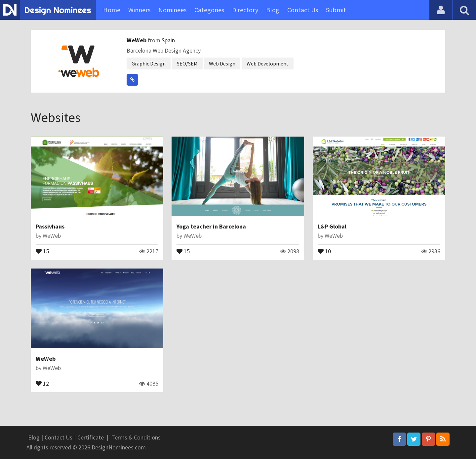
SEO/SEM (187, 63)
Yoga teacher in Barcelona (211, 226)
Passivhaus (50, 226)
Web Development (268, 63)
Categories (209, 10)
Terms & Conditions (136, 437)
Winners (139, 10)
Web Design (222, 63)
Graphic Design (149, 63)
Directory (245, 10)
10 (324, 251)
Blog (273, 10)
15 (42, 251)
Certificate (91, 437)
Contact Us (303, 10)
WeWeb (137, 40)
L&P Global (332, 226)
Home (112, 10)
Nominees (172, 10)
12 (42, 383)
